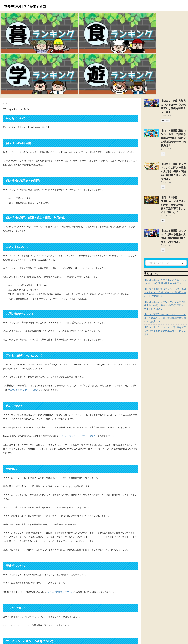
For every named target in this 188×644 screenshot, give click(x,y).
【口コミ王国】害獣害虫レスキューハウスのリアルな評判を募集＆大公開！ (174, 47)
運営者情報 (128, 625)
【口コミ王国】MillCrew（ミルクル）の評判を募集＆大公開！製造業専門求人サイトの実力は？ (165, 234)
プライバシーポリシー (85, 625)
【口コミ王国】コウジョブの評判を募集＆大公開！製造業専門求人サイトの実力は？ (174, 155)
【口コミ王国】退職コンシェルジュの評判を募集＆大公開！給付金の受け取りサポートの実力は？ (166, 209)
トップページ (61, 625)
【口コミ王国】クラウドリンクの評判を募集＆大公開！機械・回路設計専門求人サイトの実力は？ (166, 222)
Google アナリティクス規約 (22, 332)
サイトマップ (115, 625)
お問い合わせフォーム (59, 534)
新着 (71, 625)
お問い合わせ (102, 625)
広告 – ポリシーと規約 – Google (76, 378)
